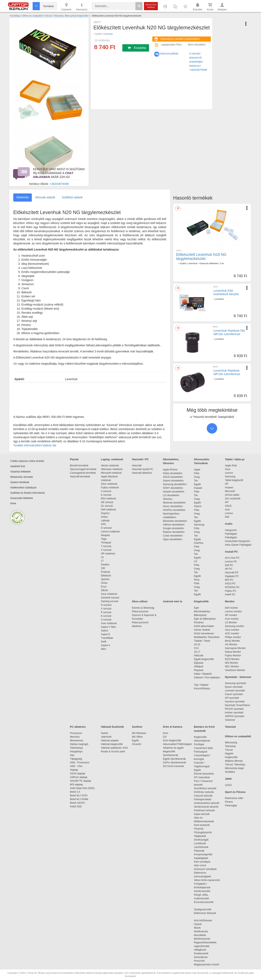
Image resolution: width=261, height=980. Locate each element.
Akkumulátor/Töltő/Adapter (177, 744)
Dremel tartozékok (206, 774)
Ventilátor (230, 772)
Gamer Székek (202, 630)
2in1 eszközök (233, 499)
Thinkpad (106, 543)
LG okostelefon (171, 495)
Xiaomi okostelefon (173, 481)
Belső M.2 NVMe (80, 799)
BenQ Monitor (232, 641)
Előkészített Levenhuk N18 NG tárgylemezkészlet (201, 257)
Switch (105, 631)
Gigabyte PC (232, 576)
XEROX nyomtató (235, 716)
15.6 (196, 648)
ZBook (105, 590)
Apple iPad (231, 466)
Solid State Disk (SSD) (82, 788)
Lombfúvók (200, 843)
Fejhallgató (231, 534)
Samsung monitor (234, 626)
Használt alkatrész (142, 473)
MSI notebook (108, 499)
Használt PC (232, 573)
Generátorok (201, 957)
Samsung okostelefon (175, 484)
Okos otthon (140, 601)
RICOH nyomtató (234, 709)
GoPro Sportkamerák (174, 763)
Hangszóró (231, 530)
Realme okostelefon (174, 532)
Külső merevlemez (204, 633)
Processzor (76, 733)
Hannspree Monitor (235, 648)
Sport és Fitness (235, 792)
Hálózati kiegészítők (112, 744)
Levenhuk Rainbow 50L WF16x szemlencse (229, 332)
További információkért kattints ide (35, 445)
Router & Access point (113, 752)
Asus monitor (232, 630)
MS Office (137, 737)
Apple (197, 470)
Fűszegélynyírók (204, 832)
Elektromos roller (234, 798)
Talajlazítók (200, 836)
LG (196, 561)
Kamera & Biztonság (143, 608)
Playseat (199, 670)
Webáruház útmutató (22, 477)
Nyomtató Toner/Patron (237, 705)
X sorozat (106, 609)
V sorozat (106, 550)
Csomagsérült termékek (83, 473)
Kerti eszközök (202, 825)
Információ (82, 7)
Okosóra (168, 499)
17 (102, 561)
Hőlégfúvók (200, 950)
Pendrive (199, 622)
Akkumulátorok (204, 741)
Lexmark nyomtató (235, 691)
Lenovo (229, 473)
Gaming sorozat (110, 601)
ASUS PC (230, 584)
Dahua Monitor (233, 652)
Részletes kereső (151, 6)
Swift (104, 642)
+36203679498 (59, 184)
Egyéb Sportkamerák (175, 759)
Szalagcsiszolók (203, 909)
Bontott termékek (79, 466)
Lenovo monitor (233, 611)
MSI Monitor (232, 663)
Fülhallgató (231, 537)
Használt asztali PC (143, 469)
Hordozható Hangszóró (237, 541)
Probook (106, 572)
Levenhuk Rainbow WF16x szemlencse (227, 372)
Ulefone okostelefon (174, 525)
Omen (104, 583)
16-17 (197, 652)
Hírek (13, 503)
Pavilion (105, 565)
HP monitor (231, 615)
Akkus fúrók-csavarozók (207, 880)
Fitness (229, 802)
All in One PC (232, 558)
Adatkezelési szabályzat (23, 488)
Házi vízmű (200, 865)
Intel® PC (230, 595)
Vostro (104, 517)
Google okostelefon (173, 528)
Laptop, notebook (112, 459)
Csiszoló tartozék (203, 796)
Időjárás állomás (234, 761)
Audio (229, 524)
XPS (103, 524)
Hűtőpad (199, 667)
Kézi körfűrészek (205, 920)
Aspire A (106, 645)
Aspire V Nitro (109, 627)
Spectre (105, 579)
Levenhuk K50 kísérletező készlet (226, 292)
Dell (227, 517)
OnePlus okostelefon (174, 510)
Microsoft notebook (111, 473)
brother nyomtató (234, 713)
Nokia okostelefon (173, 473)
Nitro (103, 649)
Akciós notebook (110, 466)
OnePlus (199, 543)
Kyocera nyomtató (235, 702)
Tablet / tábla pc (235, 459)
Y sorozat (106, 546)
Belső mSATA (78, 803)
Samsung (199, 525)
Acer (227, 510)
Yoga (104, 539)
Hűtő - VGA (76, 766)
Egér (196, 608)
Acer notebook (109, 623)
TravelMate (108, 638)
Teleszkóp (230, 746)
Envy (104, 587)
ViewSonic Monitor (235, 670)
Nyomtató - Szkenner (238, 677)
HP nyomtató (232, 698)
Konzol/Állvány (202, 689)
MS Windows (139, 733)
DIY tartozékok (202, 777)
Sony (197, 580)
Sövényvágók (203, 840)
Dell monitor (231, 608)
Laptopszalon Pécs (171, 45)
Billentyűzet (200, 615)
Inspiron (105, 513)
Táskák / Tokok (202, 641)
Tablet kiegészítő (234, 480)
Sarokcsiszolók (203, 891)
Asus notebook (109, 594)
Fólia (197, 473)
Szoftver (137, 727)
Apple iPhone (170, 470)
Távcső (229, 750)
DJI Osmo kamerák (174, 766)
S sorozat (106, 620)
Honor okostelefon (173, 506)
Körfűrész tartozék (204, 792)
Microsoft (230, 491)
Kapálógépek (201, 858)
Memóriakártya (202, 611)
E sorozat (106, 495)
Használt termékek (80, 477)
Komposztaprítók (203, 854)
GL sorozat (107, 506)
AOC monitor (232, 633)
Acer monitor (232, 619)
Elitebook (106, 576)
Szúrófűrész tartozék (205, 788)
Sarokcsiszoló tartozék (206, 807)
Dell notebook (108, 510)
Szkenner (230, 720)
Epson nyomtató (234, 687)
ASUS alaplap (78, 774)
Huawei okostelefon (174, 492)
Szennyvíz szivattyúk (205, 869)
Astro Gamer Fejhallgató (238, 545)
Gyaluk (202, 924)
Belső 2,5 (75, 792)
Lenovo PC (231, 562)
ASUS (228, 506)
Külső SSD (76, 807)
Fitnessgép (231, 806)
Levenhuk (108, 34)
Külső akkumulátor (204, 626)
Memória (75, 737)
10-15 (197, 645)
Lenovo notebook (110, 532)
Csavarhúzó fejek (205, 748)
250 (103, 568)
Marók (200, 928)
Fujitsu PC (231, 591)
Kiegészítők (201, 601)
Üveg (197, 477)
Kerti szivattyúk (202, 862)
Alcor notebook (109, 484)
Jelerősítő (106, 737)
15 (102, 557)
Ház (72, 755)
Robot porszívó (140, 611)
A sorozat (106, 491)
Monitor (230, 601)
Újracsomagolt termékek (83, 469)
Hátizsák (199, 656)
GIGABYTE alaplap (81, 781)
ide (27, 364)
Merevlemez (77, 741)
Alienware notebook (112, 469)
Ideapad (105, 535)
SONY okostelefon (173, 488)
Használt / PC (140, 459)
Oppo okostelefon (173, 539)
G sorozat (106, 528)
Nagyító (229, 754)
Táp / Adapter (201, 685)
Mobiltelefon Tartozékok (207, 637)
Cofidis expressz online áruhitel (27, 461)
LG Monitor (231, 622)
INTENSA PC (232, 587)
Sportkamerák (171, 755)
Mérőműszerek (202, 939)
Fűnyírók (199, 829)
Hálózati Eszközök (112, 727)
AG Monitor (231, 645)
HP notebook (108, 554)
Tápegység (76, 759)
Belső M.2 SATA (79, 796)
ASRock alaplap (79, 777)
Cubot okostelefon (173, 536)
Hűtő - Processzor (80, 763)
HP (227, 484)
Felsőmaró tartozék (204, 810)
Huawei (198, 488)
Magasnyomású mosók (206, 965)
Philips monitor (233, 637)
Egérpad (199, 663)
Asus (228, 469)
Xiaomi (198, 506)
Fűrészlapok (203, 752)
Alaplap (74, 770)
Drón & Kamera (173, 727)
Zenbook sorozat (110, 598)
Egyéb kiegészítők (204, 659)
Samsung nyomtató (235, 683)
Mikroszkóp (231, 743)
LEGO (228, 785)
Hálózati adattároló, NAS (114, 748)
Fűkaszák (199, 851)
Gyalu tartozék (202, 814)
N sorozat (106, 605)
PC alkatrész (78, 727)
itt (80, 358)
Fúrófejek (201, 744)
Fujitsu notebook (110, 488)
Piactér (74, 459)
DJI (165, 737)
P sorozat (106, 612)
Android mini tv (173, 601)
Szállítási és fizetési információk (27, 493)
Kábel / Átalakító (203, 674)
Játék (228, 779)
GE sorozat (108, 502)
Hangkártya (76, 752)
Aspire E (106, 634)
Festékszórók (201, 954)
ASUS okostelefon (173, 477)
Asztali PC (231, 552)
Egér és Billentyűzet (205, 619)
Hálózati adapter (110, 741)
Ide (15, 364)
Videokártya (76, 748)
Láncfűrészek (203, 847)
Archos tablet (232, 495)
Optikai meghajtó (79, 744)
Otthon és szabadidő (238, 736)
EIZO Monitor (232, 659)
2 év (222, 263)
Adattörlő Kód (18, 466)
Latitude (105, 521)
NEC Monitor (232, 667)
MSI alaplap (76, 785)
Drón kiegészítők (172, 741)
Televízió (230, 727)
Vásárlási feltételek (20, 472)
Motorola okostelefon (174, 503)
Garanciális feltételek (22, 498)
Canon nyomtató (234, 694)
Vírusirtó (137, 744)
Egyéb (197, 484)
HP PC (229, 569)
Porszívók (199, 961)
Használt (137, 466)
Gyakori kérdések (20, 482)
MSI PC (229, 580)
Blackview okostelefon (175, 521)
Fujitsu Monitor (233, 656)
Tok (196, 481)
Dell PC (229, 565)
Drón (166, 733)
